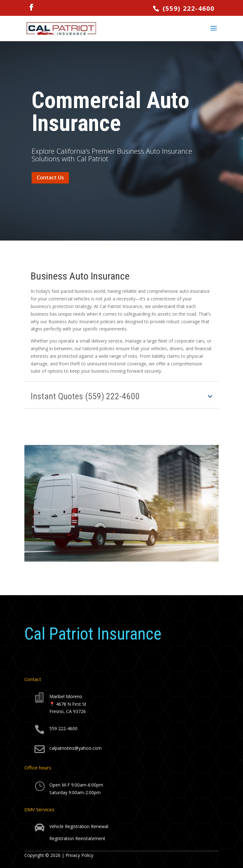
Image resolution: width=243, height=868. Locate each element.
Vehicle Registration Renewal (79, 826)
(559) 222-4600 (187, 8)
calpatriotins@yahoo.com (75, 748)
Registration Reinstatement (77, 838)
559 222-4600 (63, 728)
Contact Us (50, 177)
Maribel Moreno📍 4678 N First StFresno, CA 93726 (68, 704)
